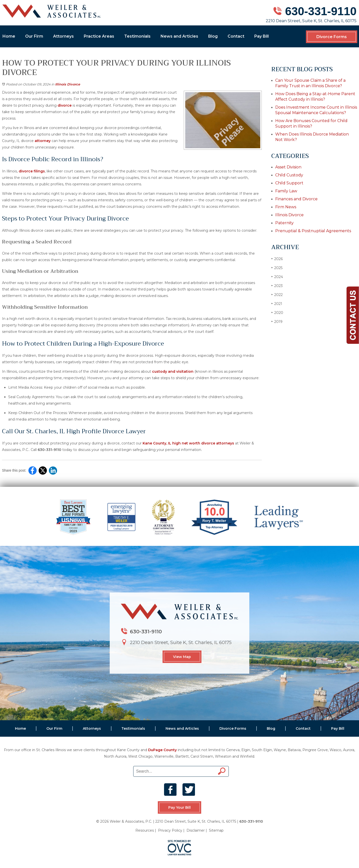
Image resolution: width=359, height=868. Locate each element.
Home (9, 36)
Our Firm (34, 36)
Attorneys (63, 36)
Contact (236, 36)
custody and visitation (173, 371)
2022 (277, 295)
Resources (145, 830)
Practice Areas (99, 36)
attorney (43, 141)
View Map (182, 657)
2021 (277, 304)
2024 (277, 277)
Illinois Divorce (68, 84)
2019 (277, 322)
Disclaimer (196, 830)
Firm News (286, 207)
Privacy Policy (170, 830)
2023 (277, 286)
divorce (65, 105)
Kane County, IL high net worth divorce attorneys (188, 443)
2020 (277, 313)
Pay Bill (262, 36)
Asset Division (288, 167)
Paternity (284, 223)
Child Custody (289, 175)
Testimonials (137, 36)
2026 (277, 259)
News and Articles (179, 36)
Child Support (289, 183)
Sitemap (216, 830)
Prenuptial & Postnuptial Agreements (313, 231)
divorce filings (32, 171)
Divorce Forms (332, 37)
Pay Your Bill (179, 807)
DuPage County (162, 750)
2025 (277, 268)
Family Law (286, 191)
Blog (213, 36)
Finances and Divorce (296, 199)
